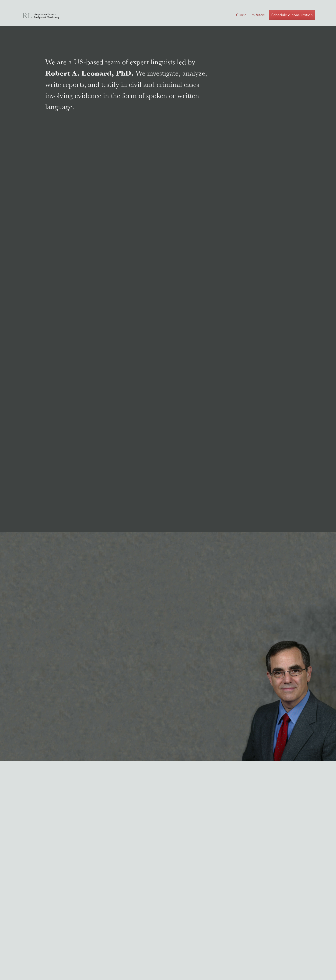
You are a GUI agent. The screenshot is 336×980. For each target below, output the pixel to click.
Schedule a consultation (292, 15)
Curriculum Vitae (250, 15)
